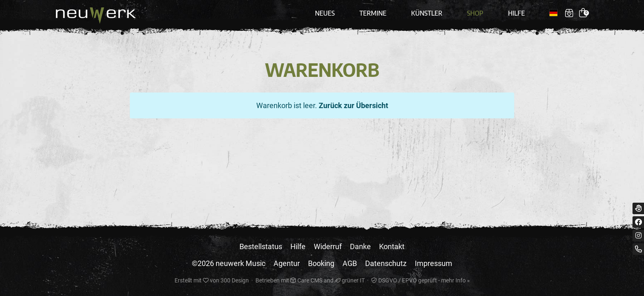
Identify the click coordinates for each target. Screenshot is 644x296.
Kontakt (392, 246)
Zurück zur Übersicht (353, 105)
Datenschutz (386, 263)
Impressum (434, 263)
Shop (475, 13)
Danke (360, 246)
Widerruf (328, 246)
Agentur (287, 263)
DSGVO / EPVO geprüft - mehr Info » (421, 280)
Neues (325, 13)
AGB (350, 263)
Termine (373, 13)
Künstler (427, 13)
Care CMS (306, 280)
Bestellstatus (261, 246)
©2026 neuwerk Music (229, 263)
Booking (321, 263)
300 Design (235, 280)
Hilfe (516, 13)
